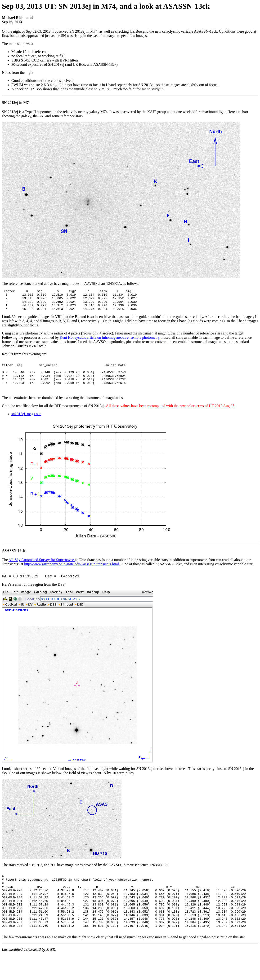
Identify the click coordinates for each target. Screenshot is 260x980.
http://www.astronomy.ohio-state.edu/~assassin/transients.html (72, 575)
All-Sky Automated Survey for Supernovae (42, 570)
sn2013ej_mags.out (26, 424)
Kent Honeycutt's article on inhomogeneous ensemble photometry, (110, 342)
